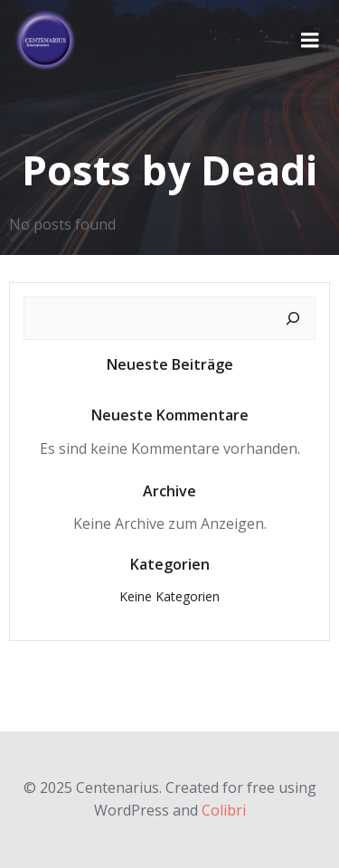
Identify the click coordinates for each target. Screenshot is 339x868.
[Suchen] (293, 318)
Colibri (224, 810)
